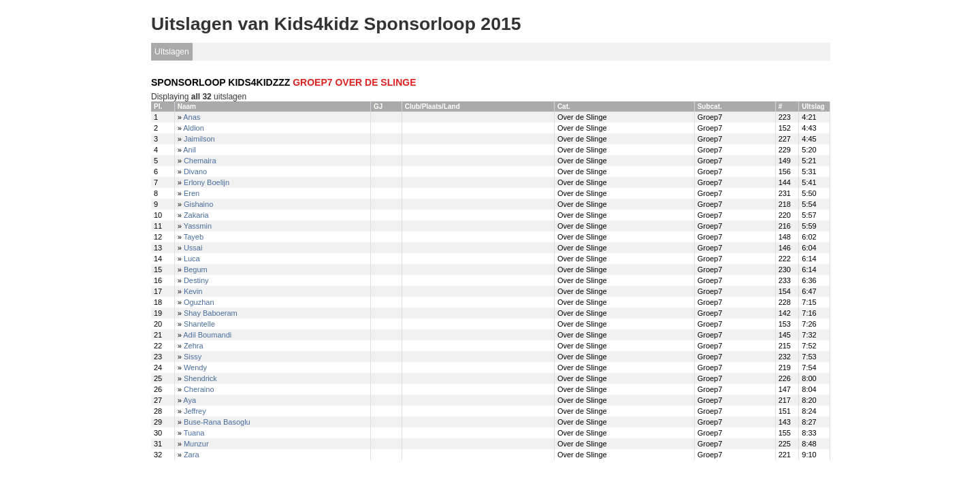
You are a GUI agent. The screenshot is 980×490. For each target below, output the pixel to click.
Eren (192, 193)
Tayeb (194, 237)
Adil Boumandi (207, 335)
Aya (190, 400)
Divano (195, 171)
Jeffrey (195, 411)
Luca (192, 259)
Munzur (196, 444)
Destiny (196, 280)
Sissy (193, 357)
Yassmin (198, 226)
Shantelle (199, 324)
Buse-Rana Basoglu (217, 422)
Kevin (193, 291)
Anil (189, 150)
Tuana (194, 433)
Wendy (195, 367)
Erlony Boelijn (207, 182)
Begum (196, 269)
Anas (192, 117)
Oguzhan (199, 302)
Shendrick (200, 378)
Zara (192, 455)
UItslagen (172, 52)
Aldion (194, 128)
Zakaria (196, 215)
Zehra (194, 346)
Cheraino (199, 389)
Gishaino (198, 204)
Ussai (193, 248)
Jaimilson (199, 139)
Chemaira (200, 161)
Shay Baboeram (211, 313)
